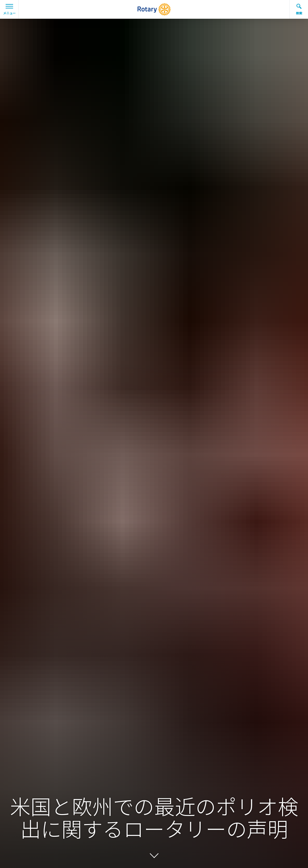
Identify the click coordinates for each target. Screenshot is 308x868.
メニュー (9, 10)
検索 (299, 9)
